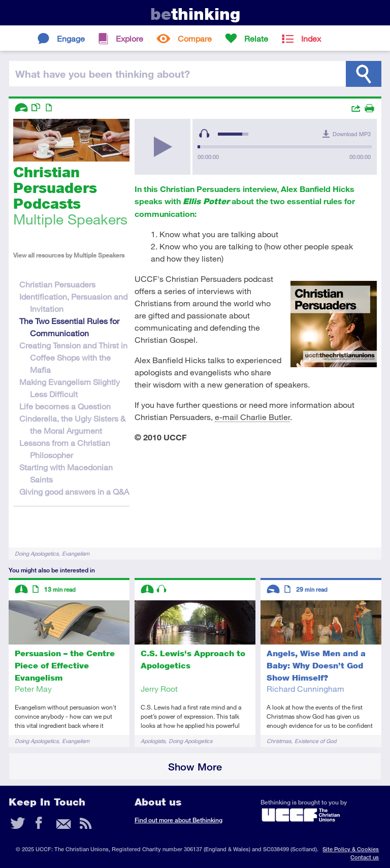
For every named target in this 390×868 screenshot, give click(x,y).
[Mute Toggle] (204, 134)
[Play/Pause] (162, 147)
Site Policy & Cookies (351, 849)
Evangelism (76, 553)
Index (311, 38)
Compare (195, 38)
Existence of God (315, 741)
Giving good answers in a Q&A (74, 491)
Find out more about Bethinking (178, 820)
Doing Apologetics (37, 553)
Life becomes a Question (65, 406)
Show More (195, 767)
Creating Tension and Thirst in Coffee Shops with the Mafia (73, 357)
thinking (195, 14)
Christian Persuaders (57, 284)
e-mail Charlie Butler (252, 417)
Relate (256, 38)
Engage (71, 38)
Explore (129, 38)
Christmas (279, 741)
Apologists (153, 741)
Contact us (365, 857)
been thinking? (103, 74)
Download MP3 (352, 134)
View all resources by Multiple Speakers (69, 255)
